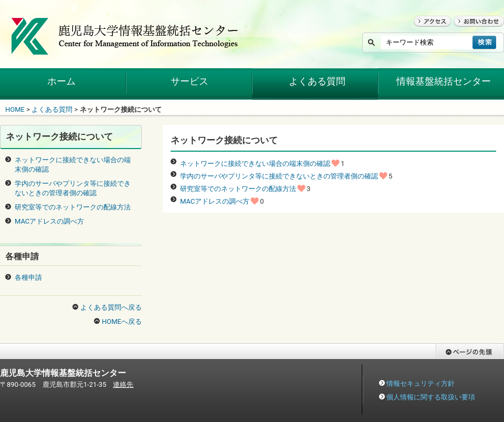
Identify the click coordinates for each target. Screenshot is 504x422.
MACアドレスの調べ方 (215, 201)
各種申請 (28, 277)
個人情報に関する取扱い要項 (431, 397)
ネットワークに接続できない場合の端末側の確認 (255, 163)
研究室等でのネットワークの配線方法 (238, 189)
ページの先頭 (456, 364)
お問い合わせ (474, 31)
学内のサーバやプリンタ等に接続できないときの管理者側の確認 (279, 176)
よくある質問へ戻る (111, 307)
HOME (15, 109)
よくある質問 (52, 109)
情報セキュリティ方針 (421, 383)
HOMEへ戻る (122, 321)
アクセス (427, 31)
